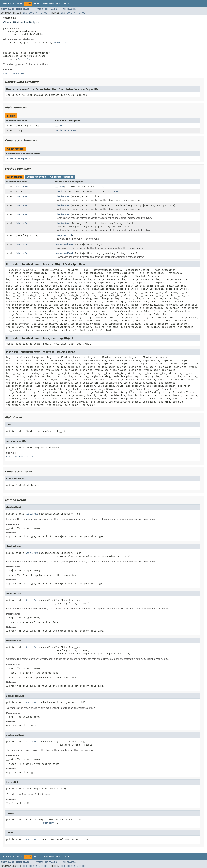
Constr (33, 13)
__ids (59, 125)
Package (18, 4)
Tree (36, 4)
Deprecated (47, 4)
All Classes (69, 9)
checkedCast (63, 196)
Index (59, 4)
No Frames (51, 9)
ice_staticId (64, 235)
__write (60, 192)
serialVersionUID (67, 130)
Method (43, 13)
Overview (6, 4)
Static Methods (36, 177)
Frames (40, 9)
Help (66, 4)
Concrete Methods (62, 177)
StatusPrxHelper (17, 159)
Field (24, 13)
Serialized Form (13, 74)
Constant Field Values (21, 457)
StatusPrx (60, 43)
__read (60, 187)
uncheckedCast (65, 244)
